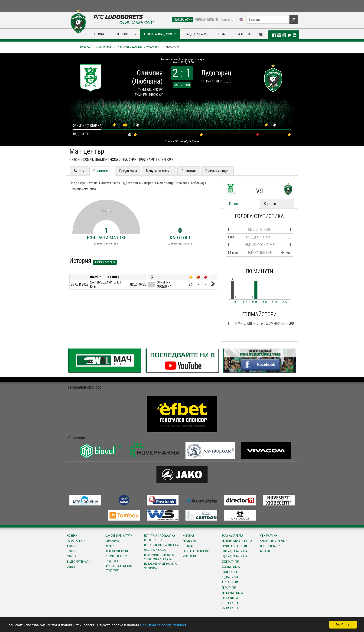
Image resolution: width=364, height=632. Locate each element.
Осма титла (229, 572)
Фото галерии (76, 541)
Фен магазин (269, 536)
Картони (270, 204)
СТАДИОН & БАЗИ (195, 34)
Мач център (104, 47)
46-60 (264, 302)
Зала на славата (232, 536)
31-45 (254, 302)
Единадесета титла (234, 556)
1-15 (234, 302)
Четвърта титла (232, 593)
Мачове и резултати (119, 536)
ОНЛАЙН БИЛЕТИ (207, 20)
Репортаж (189, 171)
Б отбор (72, 551)
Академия (189, 541)
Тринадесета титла (234, 546)
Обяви (71, 567)
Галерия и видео (217, 171)
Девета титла (231, 567)
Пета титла (229, 588)
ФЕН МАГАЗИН (183, 20)
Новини (72, 536)
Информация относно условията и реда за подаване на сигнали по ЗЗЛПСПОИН (161, 562)
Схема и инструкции (274, 541)
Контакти (227, 20)
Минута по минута (159, 171)
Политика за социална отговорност (159, 538)
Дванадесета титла (234, 551)
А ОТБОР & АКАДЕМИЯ (158, 34)
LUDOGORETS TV (126, 34)
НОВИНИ (98, 34)
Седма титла (230, 577)
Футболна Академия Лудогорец (119, 568)
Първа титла (230, 608)
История (188, 536)
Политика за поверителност (163, 625)
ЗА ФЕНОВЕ (244, 34)
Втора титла (230, 603)
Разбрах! (343, 625)
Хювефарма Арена (117, 551)
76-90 (285, 302)
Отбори (72, 556)
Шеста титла (230, 582)
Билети (79, 171)
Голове (234, 204)
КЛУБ (221, 34)
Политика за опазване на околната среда (161, 547)
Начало (85, 47)
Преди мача (128, 171)
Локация (188, 546)
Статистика (172, 47)
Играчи (110, 546)
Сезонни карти (270, 546)
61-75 (275, 302)
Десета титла (230, 562)
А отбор (72, 546)
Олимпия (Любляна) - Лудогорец (138, 47)
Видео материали (78, 562)
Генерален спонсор (196, 551)
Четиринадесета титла (237, 541)
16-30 (244, 302)
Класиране (112, 541)
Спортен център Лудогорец (116, 559)
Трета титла (230, 598)
